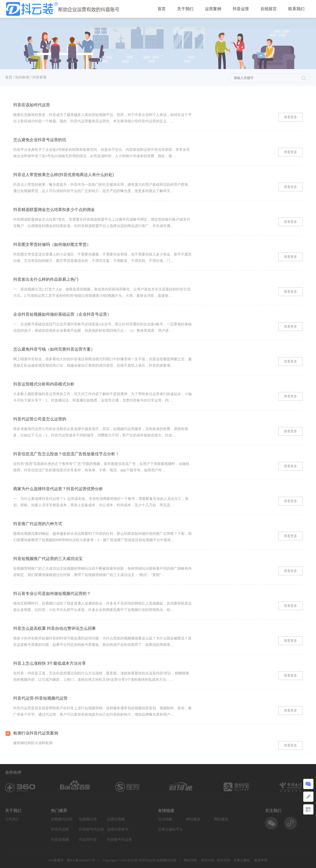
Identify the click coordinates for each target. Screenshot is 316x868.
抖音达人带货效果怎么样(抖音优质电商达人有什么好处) (64, 175)
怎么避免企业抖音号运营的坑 (40, 140)
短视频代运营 (62, 819)
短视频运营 (88, 819)
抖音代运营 (60, 829)
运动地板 (165, 819)
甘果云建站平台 (170, 829)
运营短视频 (116, 819)
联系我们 (296, 9)
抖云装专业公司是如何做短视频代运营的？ (52, 593)
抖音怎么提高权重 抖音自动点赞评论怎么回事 (55, 628)
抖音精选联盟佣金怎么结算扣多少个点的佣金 (54, 210)
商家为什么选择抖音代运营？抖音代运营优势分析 (58, 489)
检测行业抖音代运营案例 (36, 733)
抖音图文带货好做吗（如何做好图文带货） (52, 244)
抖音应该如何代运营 (32, 105)
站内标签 (22, 77)
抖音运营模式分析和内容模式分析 (44, 384)
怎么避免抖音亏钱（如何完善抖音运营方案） (54, 349)
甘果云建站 (242, 860)
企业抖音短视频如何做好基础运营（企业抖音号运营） (62, 314)
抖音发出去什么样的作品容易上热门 (46, 279)
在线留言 (269, 9)
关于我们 (185, 9)
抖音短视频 (60, 840)
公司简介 (12, 819)
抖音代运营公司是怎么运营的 (40, 419)
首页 (162, 9)
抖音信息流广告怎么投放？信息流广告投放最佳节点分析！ (66, 454)
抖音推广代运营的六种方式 (38, 524)
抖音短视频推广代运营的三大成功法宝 (48, 559)
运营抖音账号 (118, 829)
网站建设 (193, 819)
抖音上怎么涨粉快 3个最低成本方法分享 (50, 663)
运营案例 (213, 9)
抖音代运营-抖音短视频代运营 (40, 698)
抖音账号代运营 (91, 829)
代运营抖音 (88, 840)
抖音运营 (241, 9)
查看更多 (291, 117)
